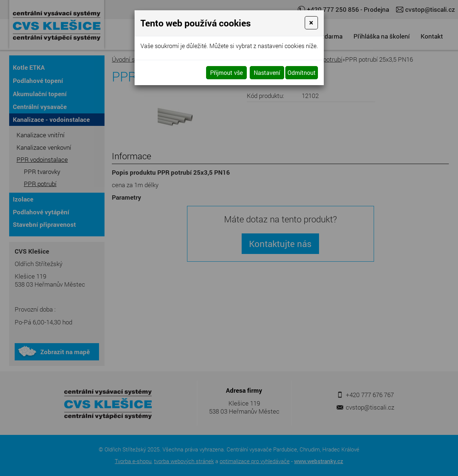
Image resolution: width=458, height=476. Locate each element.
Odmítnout (302, 72)
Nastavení (267, 72)
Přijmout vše (226, 72)
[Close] (311, 23)
